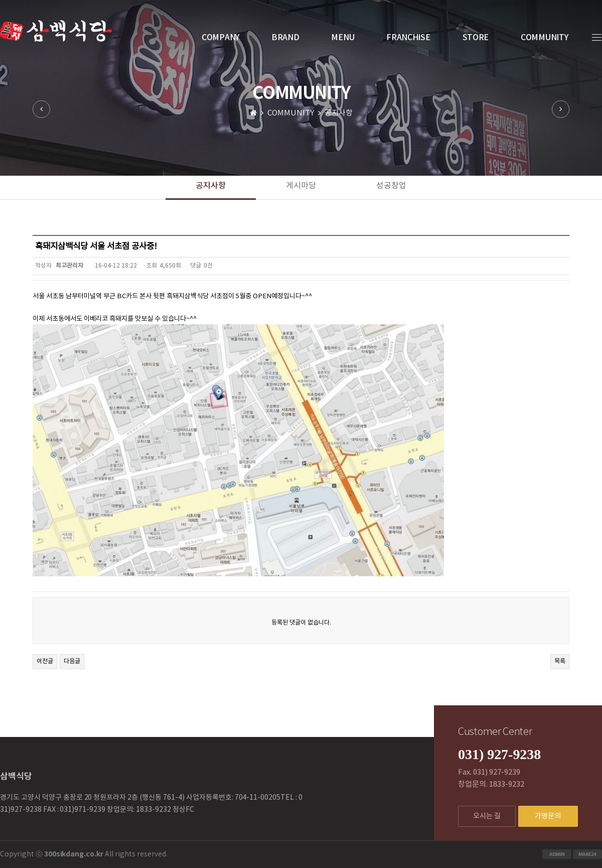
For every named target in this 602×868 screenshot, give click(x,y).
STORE (476, 38)
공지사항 (211, 186)
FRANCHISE (408, 38)
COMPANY (220, 38)
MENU (343, 38)
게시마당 (301, 186)
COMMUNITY (544, 38)
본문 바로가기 (0, 0)
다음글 (72, 661)
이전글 (45, 661)
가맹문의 (548, 816)
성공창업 (391, 186)
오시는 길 (487, 816)
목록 (560, 661)
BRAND (285, 38)
